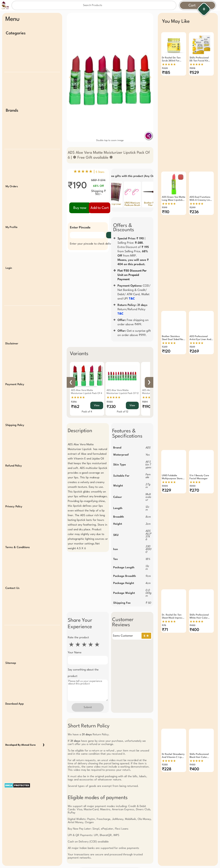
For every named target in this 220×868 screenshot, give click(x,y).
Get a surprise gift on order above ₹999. (134, 333)
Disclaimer (12, 318)
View (97, 406)
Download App (15, 650)
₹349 (165, 325)
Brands (12, 104)
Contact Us (12, 543)
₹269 (194, 329)
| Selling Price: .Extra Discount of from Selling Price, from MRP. (133, 251)
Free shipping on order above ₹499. (133, 322)
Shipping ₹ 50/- (98, 193)
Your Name (75, 653)
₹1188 (110, 402)
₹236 (194, 201)
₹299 (193, 197)
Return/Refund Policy (132, 309)
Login (9, 249)
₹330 (111, 407)
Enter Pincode (80, 228)
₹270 (194, 457)
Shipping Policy (15, 393)
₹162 (75, 407)
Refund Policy (14, 431)
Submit (88, 707)
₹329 (167, 457)
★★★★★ (78, 398)
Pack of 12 (123, 412)
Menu (12, 19)
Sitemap (11, 612)
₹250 (165, 709)
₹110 (166, 201)
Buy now (80, 208)
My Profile (11, 211)
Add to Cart (100, 208)
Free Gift (89, 807)
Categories (16, 33)
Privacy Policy (14, 468)
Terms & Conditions (18, 506)
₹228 (167, 714)
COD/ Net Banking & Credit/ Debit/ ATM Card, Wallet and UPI (134, 292)
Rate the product (78, 638)
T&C (132, 299)
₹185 (166, 73)
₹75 (164, 581)
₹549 (192, 325)
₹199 (165, 197)
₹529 (194, 73)
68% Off (98, 186)
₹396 (74, 402)
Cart (192, 5)
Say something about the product (83, 673)
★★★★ (195, 449)
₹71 (165, 585)
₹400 (192, 581)
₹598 (192, 68)
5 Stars (100, 172)
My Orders (12, 174)
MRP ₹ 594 (98, 180)
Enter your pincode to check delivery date (96, 244)
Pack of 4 (87, 412)
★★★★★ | (89, 172)
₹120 (166, 329)
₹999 (165, 453)
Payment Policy (15, 356)
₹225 (165, 68)
